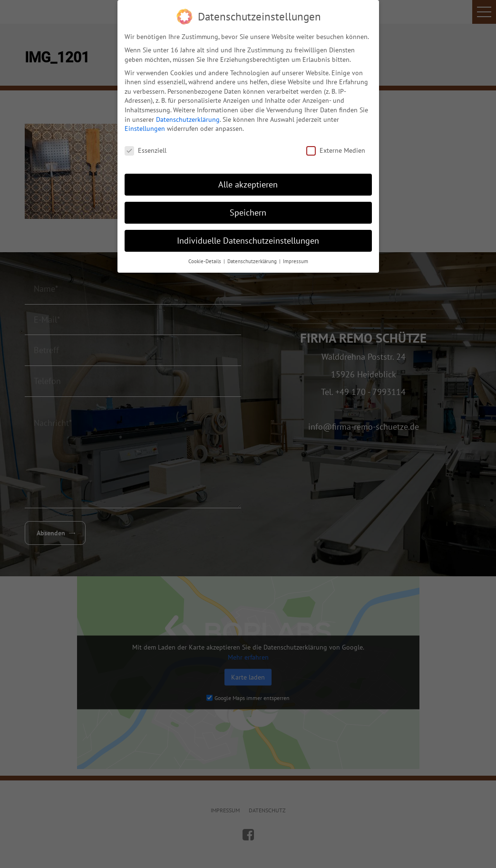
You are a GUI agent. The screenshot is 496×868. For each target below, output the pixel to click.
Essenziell (146, 147)
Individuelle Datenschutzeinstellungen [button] (248, 237)
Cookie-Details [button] (205, 257)
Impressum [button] (296, 257)
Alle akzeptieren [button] (248, 181)
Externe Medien (336, 147)
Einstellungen (145, 125)
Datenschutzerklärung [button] (253, 257)
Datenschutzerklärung (188, 116)
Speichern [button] (248, 209)
